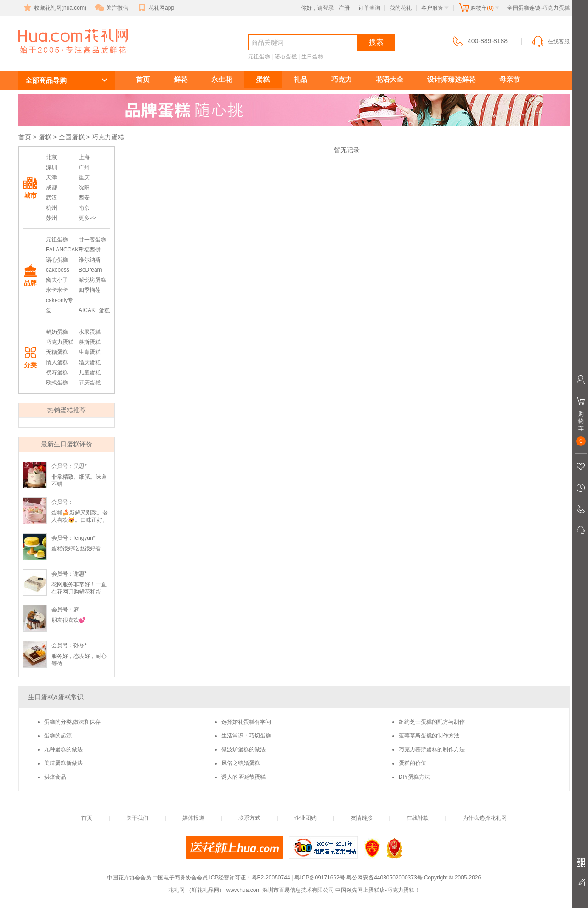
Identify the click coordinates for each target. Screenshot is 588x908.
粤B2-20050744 (271, 878)
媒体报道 (193, 818)
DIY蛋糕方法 (414, 777)
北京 (51, 157)
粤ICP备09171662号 (319, 878)
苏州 (51, 218)
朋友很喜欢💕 (69, 620)
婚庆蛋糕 (90, 362)
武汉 (51, 198)
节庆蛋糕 (90, 383)
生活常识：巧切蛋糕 (246, 736)
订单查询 (369, 8)
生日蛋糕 (312, 57)
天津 (51, 177)
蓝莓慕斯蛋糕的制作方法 (429, 736)
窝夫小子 (57, 280)
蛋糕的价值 (413, 763)
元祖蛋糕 (259, 57)
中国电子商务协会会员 (180, 878)
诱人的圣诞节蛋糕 (243, 777)
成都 (51, 188)
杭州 (51, 208)
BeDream (90, 270)
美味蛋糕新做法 (63, 763)
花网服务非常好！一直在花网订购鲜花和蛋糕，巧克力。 (79, 592)
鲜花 (181, 79)
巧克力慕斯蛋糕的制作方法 (432, 749)
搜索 (376, 42)
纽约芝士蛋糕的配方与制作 (432, 722)
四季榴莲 (90, 290)
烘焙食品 (55, 777)
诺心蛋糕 (286, 57)
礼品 (300, 79)
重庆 (84, 177)
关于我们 (137, 818)
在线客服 (550, 41)
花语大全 (390, 79)
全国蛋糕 (72, 137)
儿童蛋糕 (90, 372)
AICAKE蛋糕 (94, 310)
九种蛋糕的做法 (63, 749)
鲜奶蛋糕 (57, 332)
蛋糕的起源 (58, 736)
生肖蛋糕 (90, 352)
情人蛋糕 (57, 362)
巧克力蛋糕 (60, 342)
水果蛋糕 (90, 332)
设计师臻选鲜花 (451, 79)
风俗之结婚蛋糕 (241, 763)
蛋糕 (263, 79)
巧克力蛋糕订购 (68, 58)
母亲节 (510, 79)
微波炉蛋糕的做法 (243, 749)
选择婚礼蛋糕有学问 (246, 722)
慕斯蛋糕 (90, 342)
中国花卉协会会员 (129, 878)
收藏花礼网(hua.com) (54, 8)
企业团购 (305, 818)
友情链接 (362, 818)
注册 (344, 8)
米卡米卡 (57, 290)
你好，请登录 (317, 8)
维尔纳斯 (90, 260)
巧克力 (342, 79)
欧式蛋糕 (57, 383)
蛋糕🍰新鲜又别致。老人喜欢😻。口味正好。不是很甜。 (80, 520)
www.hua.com (244, 890)
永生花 (222, 79)
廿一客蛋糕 (92, 240)
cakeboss (58, 270)
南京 (84, 208)
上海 (84, 157)
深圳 (51, 167)
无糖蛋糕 (57, 352)
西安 (84, 198)
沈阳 (84, 188)
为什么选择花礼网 (485, 818)
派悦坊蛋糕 (92, 280)
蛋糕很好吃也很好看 (76, 548)
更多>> (87, 218)
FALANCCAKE (64, 250)
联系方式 (249, 818)
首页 (143, 79)
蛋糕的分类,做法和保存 (72, 722)
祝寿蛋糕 (57, 372)
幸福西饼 (90, 250)
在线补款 (418, 818)
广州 (84, 167)
